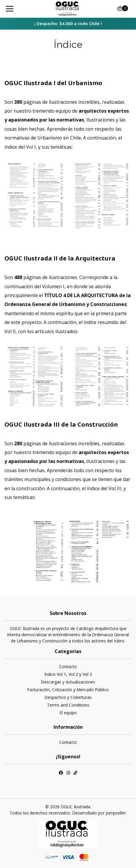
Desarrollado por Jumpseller (99, 813)
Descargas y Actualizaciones (68, 682)
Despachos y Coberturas (68, 697)
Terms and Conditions (68, 705)
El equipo (68, 713)
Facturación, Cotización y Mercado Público (68, 690)
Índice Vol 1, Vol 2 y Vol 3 (68, 674)
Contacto (68, 667)
